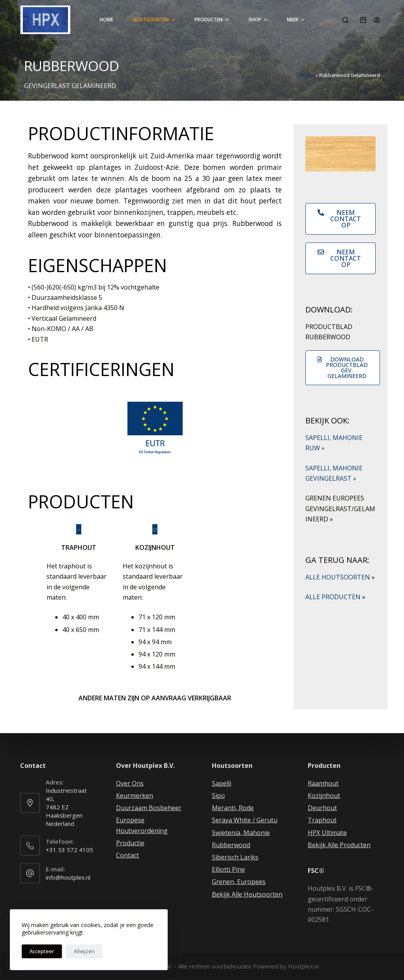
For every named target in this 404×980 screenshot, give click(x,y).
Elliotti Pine (228, 869)
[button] (340, 219)
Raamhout (323, 783)
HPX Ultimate (327, 832)
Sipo (218, 796)
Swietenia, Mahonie (241, 832)
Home (107, 20)
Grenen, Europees (239, 882)
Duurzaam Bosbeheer (149, 808)
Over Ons (130, 783)
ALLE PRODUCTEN (335, 597)
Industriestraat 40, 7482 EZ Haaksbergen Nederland (66, 807)
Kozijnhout (324, 796)
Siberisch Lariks (235, 857)
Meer (296, 20)
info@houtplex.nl (68, 877)
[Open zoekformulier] (345, 20)
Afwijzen (84, 951)
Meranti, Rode (233, 808)
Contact (127, 855)
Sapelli (222, 783)
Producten (212, 20)
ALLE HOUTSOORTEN (340, 577)
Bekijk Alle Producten (339, 845)
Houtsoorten (155, 20)
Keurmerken (135, 796)
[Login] (377, 20)
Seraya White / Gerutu (245, 820)
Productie (130, 843)
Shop (259, 20)
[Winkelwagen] (363, 20)
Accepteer (42, 951)
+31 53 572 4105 (69, 850)
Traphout (322, 820)
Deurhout (322, 808)
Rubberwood (231, 845)
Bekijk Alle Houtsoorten (247, 894)
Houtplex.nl (303, 966)
